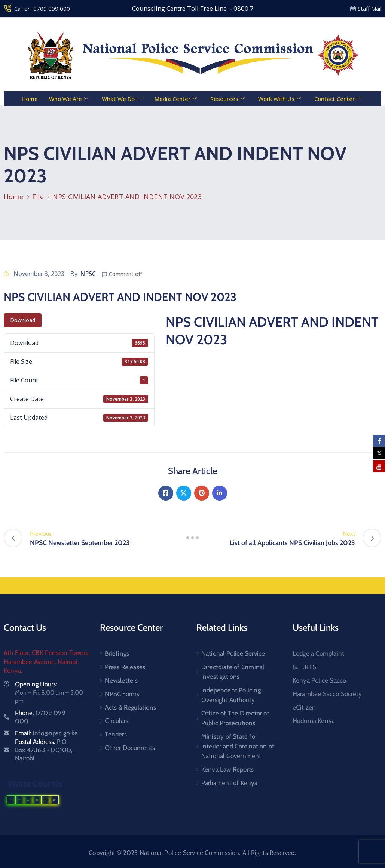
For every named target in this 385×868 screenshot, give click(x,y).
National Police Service (233, 653)
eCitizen (304, 707)
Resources (227, 99)
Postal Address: (44, 750)
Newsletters (121, 680)
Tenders (116, 734)
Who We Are (69, 99)
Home (30, 99)
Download (23, 320)
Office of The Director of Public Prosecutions (235, 718)
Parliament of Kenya (230, 783)
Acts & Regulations (130, 707)
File (38, 197)
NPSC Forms (122, 694)
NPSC (88, 274)
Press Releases (125, 667)
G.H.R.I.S (305, 667)
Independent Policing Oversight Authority (231, 695)
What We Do (121, 99)
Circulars (117, 721)
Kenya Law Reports (227, 769)
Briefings (117, 653)
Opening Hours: (36, 684)
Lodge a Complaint (318, 653)
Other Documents (130, 748)
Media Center (176, 99)
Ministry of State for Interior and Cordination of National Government (238, 746)
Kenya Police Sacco (320, 680)
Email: (46, 733)
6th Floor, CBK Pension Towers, (47, 653)
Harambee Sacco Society (327, 694)
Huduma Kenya (314, 721)
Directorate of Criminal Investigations (233, 672)
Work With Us (279, 99)
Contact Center (338, 99)
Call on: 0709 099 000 (42, 9)
